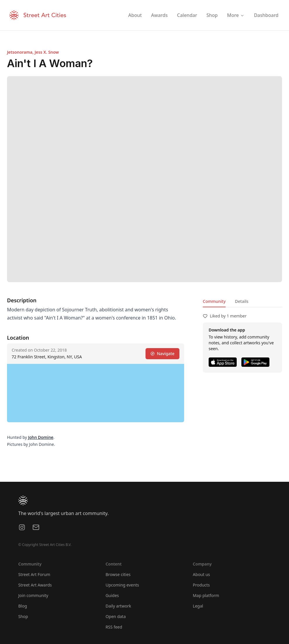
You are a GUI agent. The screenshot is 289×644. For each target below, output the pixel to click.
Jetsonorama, (21, 52)
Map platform (206, 595)
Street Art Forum (34, 574)
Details (242, 301)
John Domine (41, 437)
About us (201, 574)
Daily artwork (118, 606)
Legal (198, 606)
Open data (116, 616)
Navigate (162, 354)
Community (214, 301)
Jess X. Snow (47, 52)
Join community (33, 595)
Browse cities (118, 574)
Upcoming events (122, 585)
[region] (96, 393)
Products (201, 585)
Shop (23, 616)
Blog (23, 606)
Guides (112, 595)
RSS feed (114, 627)
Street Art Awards (35, 585)
